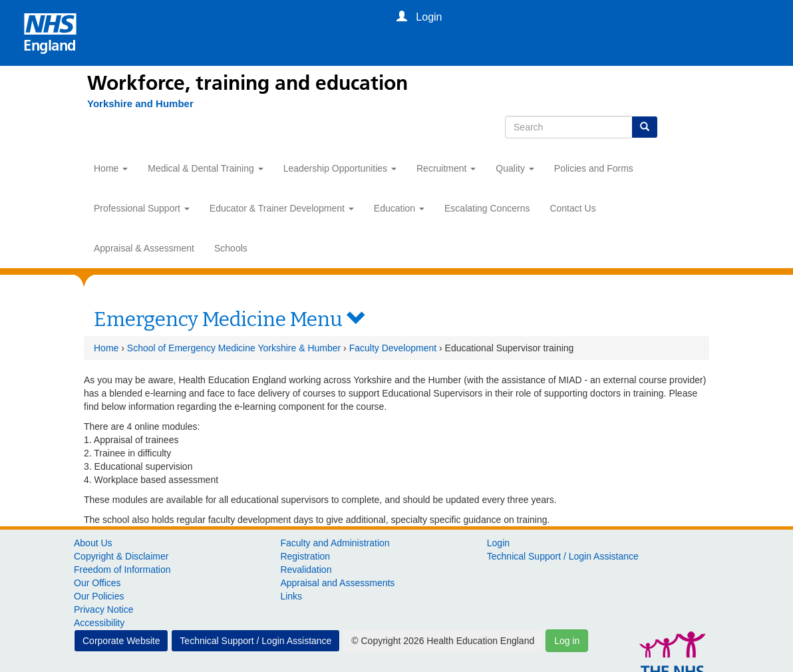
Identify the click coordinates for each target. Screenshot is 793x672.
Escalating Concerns (487, 208)
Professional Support (142, 208)
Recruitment (446, 168)
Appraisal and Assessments (337, 583)
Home (111, 168)
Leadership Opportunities (340, 168)
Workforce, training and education (247, 83)
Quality (515, 168)
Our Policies (99, 596)
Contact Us (572, 208)
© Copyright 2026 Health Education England (443, 641)
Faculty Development (393, 348)
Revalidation (306, 570)
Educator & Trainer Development (282, 208)
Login (498, 543)
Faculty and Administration (335, 543)
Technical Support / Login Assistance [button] (255, 641)
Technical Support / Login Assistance (563, 556)
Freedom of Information (122, 570)
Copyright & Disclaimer (121, 556)
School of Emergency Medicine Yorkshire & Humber (234, 348)
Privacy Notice (103, 609)
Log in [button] (567, 641)
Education (399, 208)
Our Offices (97, 583)
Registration (305, 556)
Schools (231, 248)
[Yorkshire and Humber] (134, 104)
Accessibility (99, 623)
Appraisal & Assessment (144, 248)
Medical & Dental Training (205, 168)
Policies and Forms (594, 168)
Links (291, 596)
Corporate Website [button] (121, 641)
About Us (93, 543)
